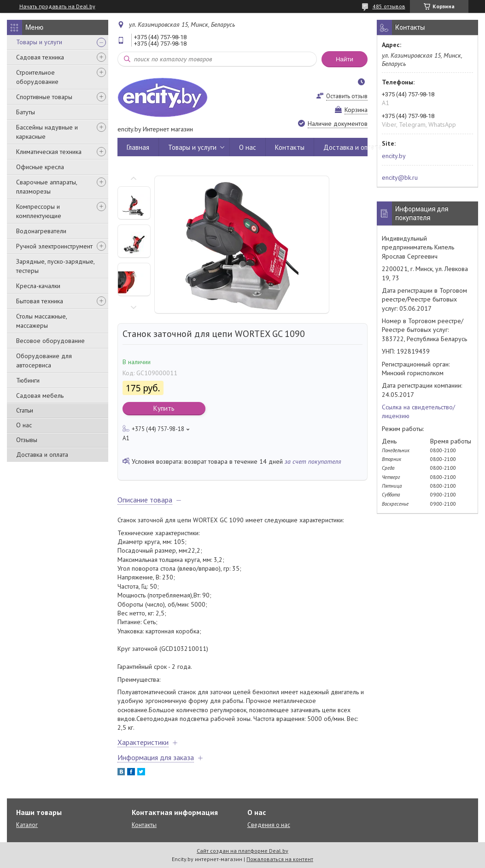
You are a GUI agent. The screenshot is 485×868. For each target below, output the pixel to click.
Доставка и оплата (42, 455)
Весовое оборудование (50, 341)
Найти (345, 59)
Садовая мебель (40, 396)
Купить (164, 408)
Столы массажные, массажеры (41, 321)
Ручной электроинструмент (54, 246)
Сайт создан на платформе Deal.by (242, 851)
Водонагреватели (41, 231)
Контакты (290, 147)
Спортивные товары (44, 97)
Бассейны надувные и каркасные (47, 132)
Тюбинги (28, 380)
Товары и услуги (39, 42)
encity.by (394, 156)
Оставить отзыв (347, 96)
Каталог (27, 825)
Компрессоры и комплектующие (39, 211)
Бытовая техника (40, 301)
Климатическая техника (49, 152)
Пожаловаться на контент (280, 859)
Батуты (26, 112)
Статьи (25, 410)
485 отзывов (389, 6)
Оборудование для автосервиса (44, 360)
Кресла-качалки (38, 286)
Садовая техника (40, 57)
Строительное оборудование (37, 77)
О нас (24, 425)
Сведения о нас (269, 825)
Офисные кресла (40, 167)
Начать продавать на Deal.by (57, 6)
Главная (138, 147)
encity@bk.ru (400, 177)
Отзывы (27, 440)
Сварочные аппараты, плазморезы (47, 187)
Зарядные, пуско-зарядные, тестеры (55, 266)
